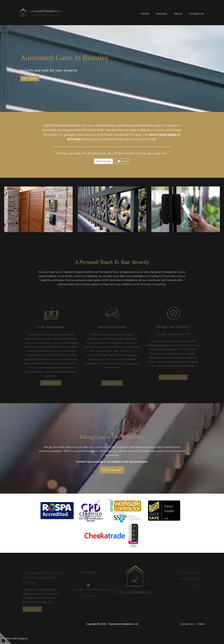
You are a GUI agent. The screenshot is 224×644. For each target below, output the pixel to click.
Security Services (191, 579)
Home (145, 14)
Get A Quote (30, 79)
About (178, 14)
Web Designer (20, 638)
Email (122, 161)
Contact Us (197, 14)
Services (162, 14)
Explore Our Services (173, 377)
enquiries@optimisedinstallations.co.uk (93, 589)
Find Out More (51, 383)
